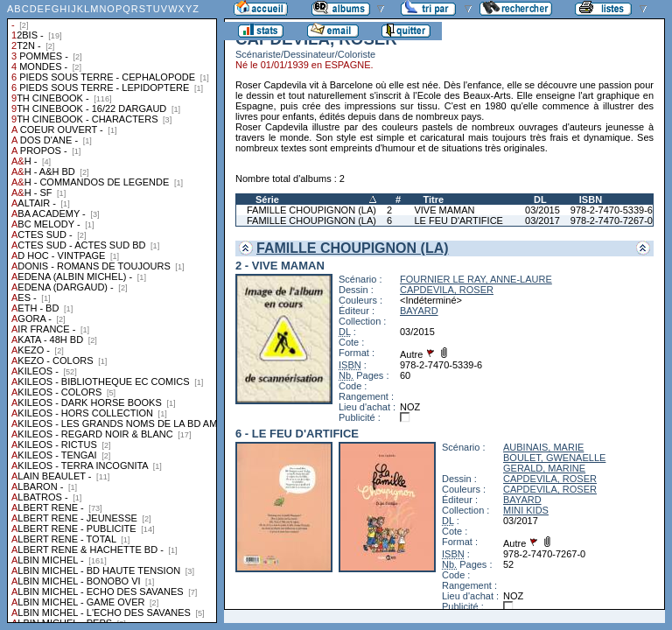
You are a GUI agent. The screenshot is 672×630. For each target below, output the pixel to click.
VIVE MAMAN (444, 210)
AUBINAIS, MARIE (543, 447)
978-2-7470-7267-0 (612, 220)
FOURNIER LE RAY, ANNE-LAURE (476, 279)
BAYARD (419, 311)
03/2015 (542, 210)
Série (267, 199)
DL (540, 199)
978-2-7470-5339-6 (612, 210)
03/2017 (542, 220)
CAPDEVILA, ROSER (447, 290)
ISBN (591, 199)
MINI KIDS (526, 510)
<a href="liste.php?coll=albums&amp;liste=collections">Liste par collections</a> (112, 311)
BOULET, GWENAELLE (554, 458)
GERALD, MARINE (544, 468)
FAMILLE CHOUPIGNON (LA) (311, 210)
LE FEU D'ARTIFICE (458, 220)
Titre (433, 199)
